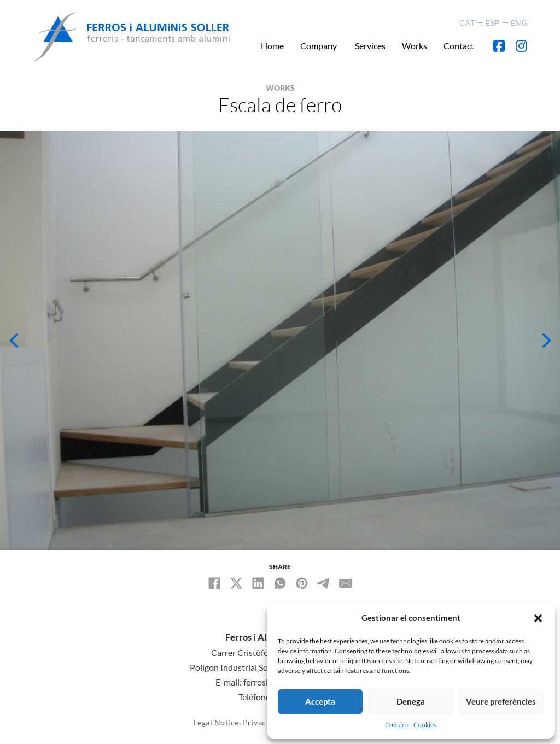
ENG (519, 23)
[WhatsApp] (280, 583)
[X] (236, 583)
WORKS (280, 88)
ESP (493, 23)
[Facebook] (214, 583)
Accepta (320, 701)
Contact (459, 46)
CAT (467, 23)
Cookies (396, 725)
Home (272, 46)
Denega (411, 701)
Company (319, 46)
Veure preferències (501, 701)
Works (415, 46)
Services (370, 46)
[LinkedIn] (258, 583)
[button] (538, 618)
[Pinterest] (302, 583)
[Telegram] (324, 583)
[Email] (346, 583)
